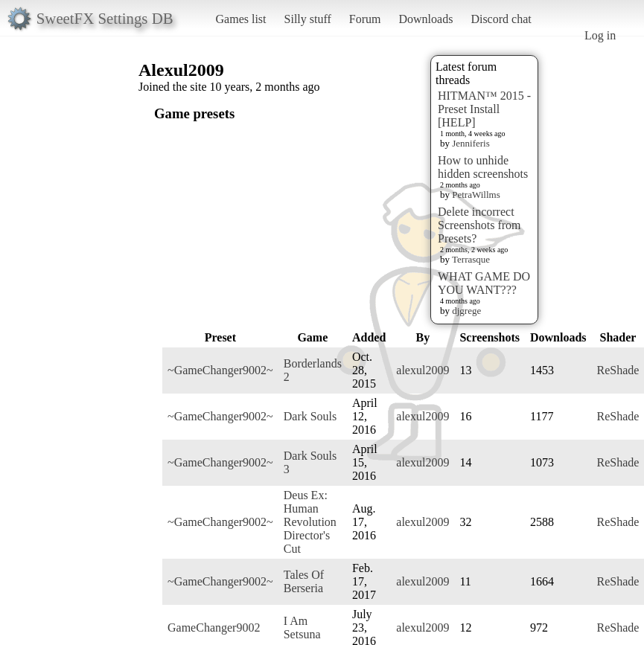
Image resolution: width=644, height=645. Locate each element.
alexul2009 (423, 370)
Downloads (425, 19)
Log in (600, 35)
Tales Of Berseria (304, 581)
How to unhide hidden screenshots (483, 167)
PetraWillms (476, 195)
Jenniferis (471, 143)
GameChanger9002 (214, 628)
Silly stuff (308, 19)
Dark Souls (310, 416)
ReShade (618, 370)
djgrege (466, 311)
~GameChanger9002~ (220, 370)
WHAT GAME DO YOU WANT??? (484, 283)
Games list (241, 19)
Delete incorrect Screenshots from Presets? (479, 225)
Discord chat (501, 19)
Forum (365, 19)
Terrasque (471, 259)
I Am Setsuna (302, 628)
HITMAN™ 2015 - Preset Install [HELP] (484, 109)
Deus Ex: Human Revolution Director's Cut (310, 522)
